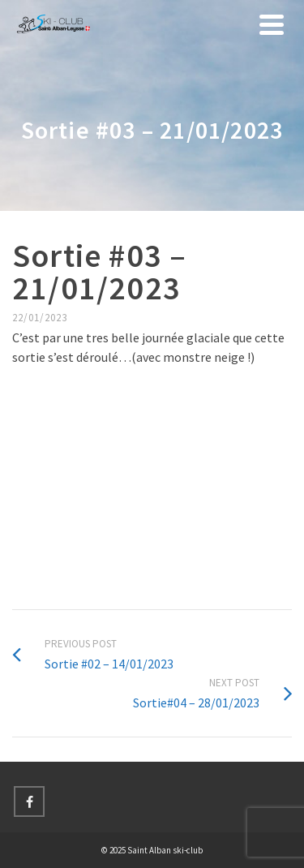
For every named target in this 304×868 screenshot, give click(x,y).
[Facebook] (29, 801)
